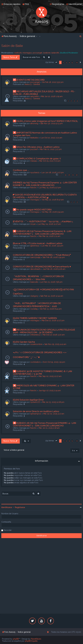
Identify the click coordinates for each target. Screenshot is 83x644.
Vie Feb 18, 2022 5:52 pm (53, 82)
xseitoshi (18, 53)
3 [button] (66, 62)
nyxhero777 (35, 402)
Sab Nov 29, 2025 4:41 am (55, 344)
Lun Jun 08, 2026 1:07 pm (53, 173)
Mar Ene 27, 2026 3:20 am (54, 335)
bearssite (34, 282)
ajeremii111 (35, 246)
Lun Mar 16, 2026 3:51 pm (52, 246)
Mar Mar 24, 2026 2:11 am (50, 236)
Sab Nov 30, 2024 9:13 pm (52, 123)
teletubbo (34, 138)
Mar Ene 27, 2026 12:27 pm (53, 320)
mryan (33, 224)
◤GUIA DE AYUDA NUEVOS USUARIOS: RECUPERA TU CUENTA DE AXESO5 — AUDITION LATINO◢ (45, 196)
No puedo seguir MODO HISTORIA (34, 210)
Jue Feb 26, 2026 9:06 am (54, 269)
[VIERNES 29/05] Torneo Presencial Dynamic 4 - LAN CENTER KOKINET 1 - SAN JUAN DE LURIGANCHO (45, 184)
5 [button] (72, 62)
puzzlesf (34, 149)
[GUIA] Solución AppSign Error (28, 400)
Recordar (8, 530)
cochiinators (36, 362)
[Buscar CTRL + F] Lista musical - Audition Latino (38, 243)
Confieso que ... (21, 170)
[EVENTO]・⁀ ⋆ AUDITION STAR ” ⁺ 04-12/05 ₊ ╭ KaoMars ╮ (43, 221)
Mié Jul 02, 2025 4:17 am (54, 414)
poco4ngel (37, 53)
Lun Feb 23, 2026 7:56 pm (51, 282)
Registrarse (20, 507)
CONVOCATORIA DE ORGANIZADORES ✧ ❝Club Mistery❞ (42, 255)
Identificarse (7, 507)
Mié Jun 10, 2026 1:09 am (52, 96)
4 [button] (69, 62)
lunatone (47, 53)
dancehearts (36, 269)
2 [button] (63, 62)
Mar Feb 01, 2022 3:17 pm (51, 149)
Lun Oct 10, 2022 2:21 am (51, 138)
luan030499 (35, 257)
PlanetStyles (36, 639)
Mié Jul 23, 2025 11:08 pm (53, 402)
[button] (56, 63)
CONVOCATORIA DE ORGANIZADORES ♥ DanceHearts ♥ (42, 267)
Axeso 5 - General (32, 84)
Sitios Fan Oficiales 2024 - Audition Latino (38, 147)
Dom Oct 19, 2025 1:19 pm (54, 362)
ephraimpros (36, 414)
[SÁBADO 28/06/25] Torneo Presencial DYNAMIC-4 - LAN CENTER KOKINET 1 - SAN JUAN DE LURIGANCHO (44, 424)
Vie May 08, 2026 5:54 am (53, 212)
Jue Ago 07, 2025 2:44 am (50, 391)
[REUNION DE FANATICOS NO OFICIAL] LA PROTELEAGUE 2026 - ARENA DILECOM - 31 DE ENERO (44, 331)
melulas (34, 161)
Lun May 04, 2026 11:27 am (49, 224)
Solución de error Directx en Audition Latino (36, 411)
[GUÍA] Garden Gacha (24, 342)
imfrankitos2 (35, 335)
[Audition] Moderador (69, 53)
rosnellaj (34, 309)
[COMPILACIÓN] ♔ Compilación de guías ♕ (39, 159)
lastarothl (55, 53)
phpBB (16, 639)
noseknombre (36, 344)
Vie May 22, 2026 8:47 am (53, 200)
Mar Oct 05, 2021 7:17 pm (50, 161)
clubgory (34, 296)
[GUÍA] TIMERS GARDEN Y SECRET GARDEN (35, 318)
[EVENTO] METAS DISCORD (31, 80)
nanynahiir (35, 96)
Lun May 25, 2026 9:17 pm (50, 188)
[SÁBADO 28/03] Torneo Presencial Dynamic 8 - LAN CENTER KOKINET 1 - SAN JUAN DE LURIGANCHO (42, 233)
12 (77, 175)
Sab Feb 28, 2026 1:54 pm (54, 257)
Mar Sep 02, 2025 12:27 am (50, 376)
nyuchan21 (35, 173)
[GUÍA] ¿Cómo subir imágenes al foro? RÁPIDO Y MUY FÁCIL (47, 121)
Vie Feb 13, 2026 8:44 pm (51, 309)
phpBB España (31, 641)
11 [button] (77, 62)
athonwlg (34, 123)
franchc (33, 188)
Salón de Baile (12, 46)
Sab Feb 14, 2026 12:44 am (52, 296)
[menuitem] (26, 4)
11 (73, 175)
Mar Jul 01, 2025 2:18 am (49, 428)
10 (69, 175)
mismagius (27, 53)
